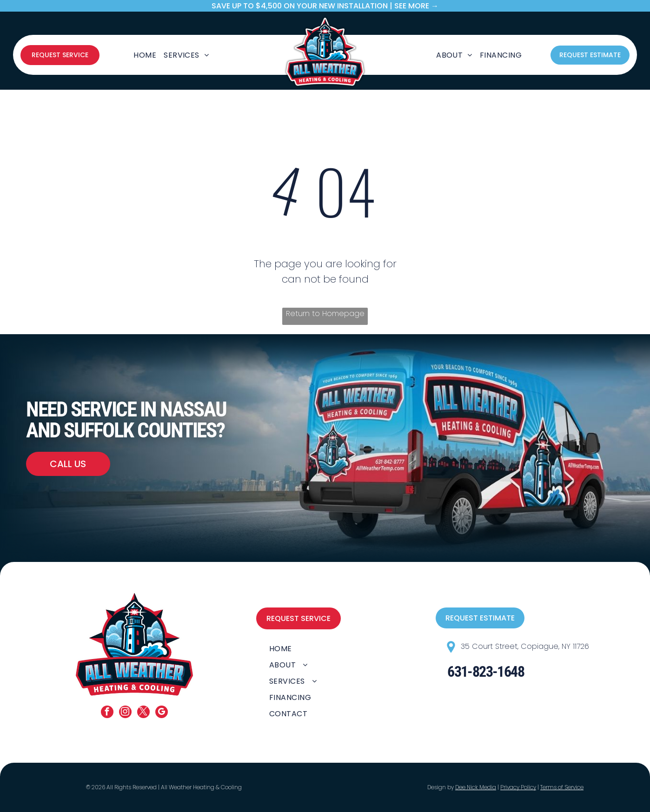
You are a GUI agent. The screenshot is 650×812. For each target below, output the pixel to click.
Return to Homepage (325, 314)
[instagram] (125, 713)
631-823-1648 (486, 672)
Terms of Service (562, 787)
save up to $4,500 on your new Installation (300, 6)
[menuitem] (145, 55)
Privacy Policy (518, 787)
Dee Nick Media (476, 787)
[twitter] (143, 713)
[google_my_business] (162, 713)
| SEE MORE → (414, 6)
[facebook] (107, 713)
